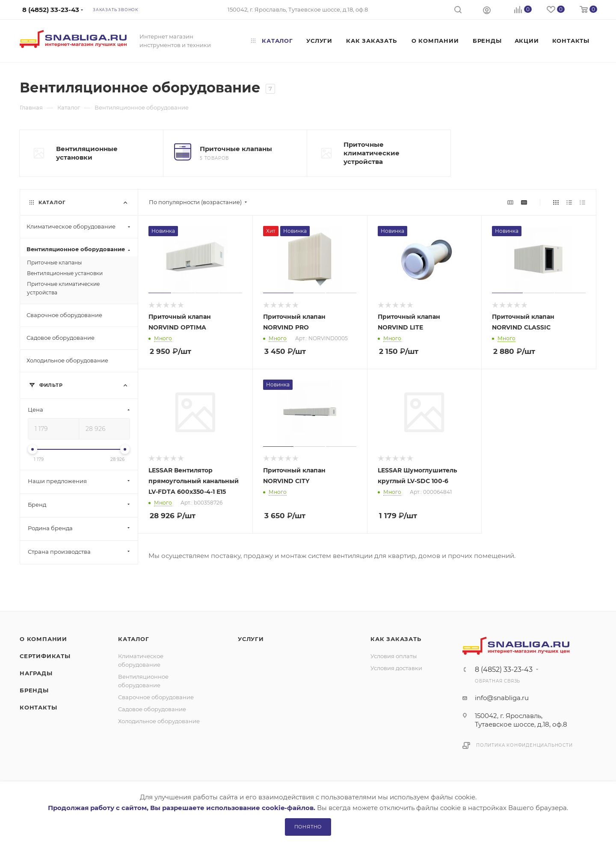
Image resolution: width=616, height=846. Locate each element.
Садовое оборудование (152, 709)
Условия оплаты (394, 656)
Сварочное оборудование (156, 697)
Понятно (308, 827)
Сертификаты (45, 656)
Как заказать (396, 639)
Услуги (251, 639)
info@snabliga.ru (502, 698)
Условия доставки (396, 668)
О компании (43, 639)
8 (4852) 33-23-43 (504, 670)
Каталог (134, 639)
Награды (36, 673)
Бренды (34, 690)
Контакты (38, 707)
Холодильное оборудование (159, 721)
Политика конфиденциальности (524, 745)
